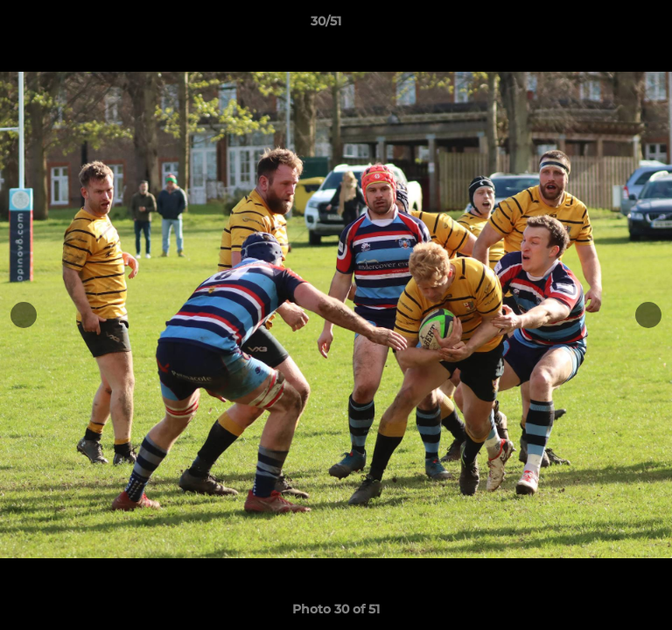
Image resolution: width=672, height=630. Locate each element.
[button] (609, 25)
